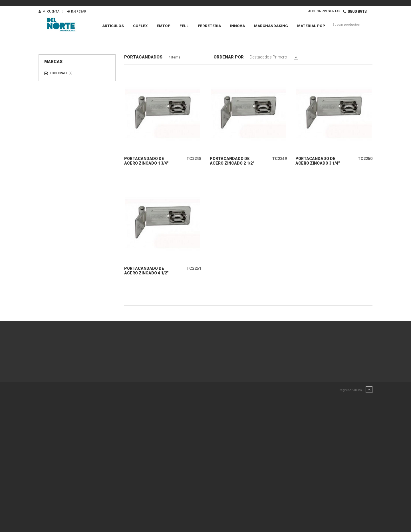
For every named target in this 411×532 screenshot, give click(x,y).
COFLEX (140, 26)
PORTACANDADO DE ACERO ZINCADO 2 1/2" (232, 163)
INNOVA (237, 26)
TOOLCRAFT (61, 73)
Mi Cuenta (49, 12)
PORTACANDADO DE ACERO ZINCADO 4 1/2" (146, 275)
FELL (184, 26)
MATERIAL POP (311, 26)
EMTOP (164, 26)
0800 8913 (355, 11)
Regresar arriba (356, 394)
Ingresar (76, 12)
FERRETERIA (209, 26)
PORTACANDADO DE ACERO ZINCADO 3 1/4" (318, 163)
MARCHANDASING (271, 26)
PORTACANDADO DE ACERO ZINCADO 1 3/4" (146, 163)
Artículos (113, 26)
